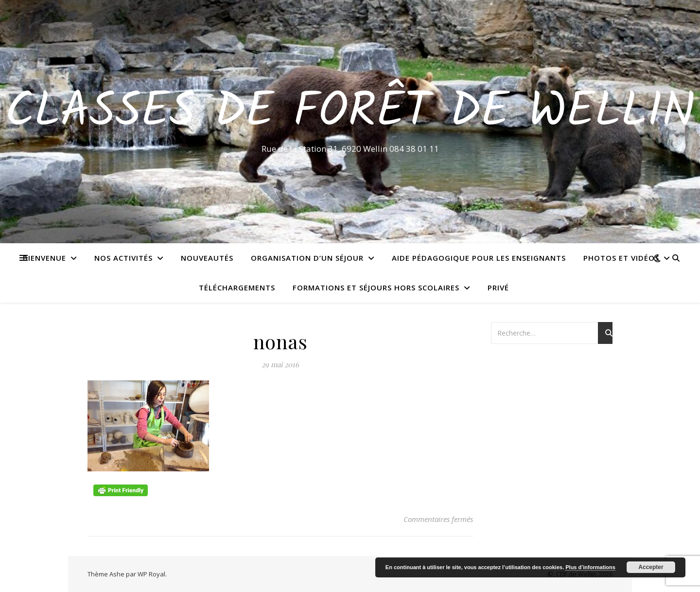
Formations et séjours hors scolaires (376, 287)
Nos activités (123, 258)
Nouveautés (207, 258)
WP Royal (151, 574)
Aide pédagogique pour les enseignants (479, 258)
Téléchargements (237, 287)
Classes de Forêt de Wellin (350, 113)
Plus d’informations (590, 567)
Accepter (651, 567)
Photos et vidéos (621, 258)
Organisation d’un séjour (307, 258)
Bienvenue (44, 258)
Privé (498, 287)
